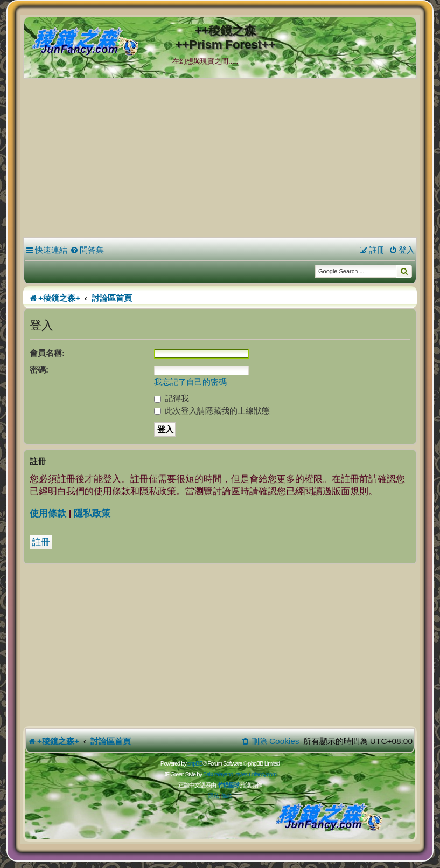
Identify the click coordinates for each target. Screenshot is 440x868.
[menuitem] (87, 250)
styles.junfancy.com (256, 774)
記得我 (172, 398)
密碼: (39, 370)
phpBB (195, 763)
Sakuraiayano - (219, 774)
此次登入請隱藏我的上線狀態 (212, 411)
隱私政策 (92, 514)
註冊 (41, 542)
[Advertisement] (220, 160)
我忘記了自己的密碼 (190, 382)
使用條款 (48, 514)
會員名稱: (47, 353)
